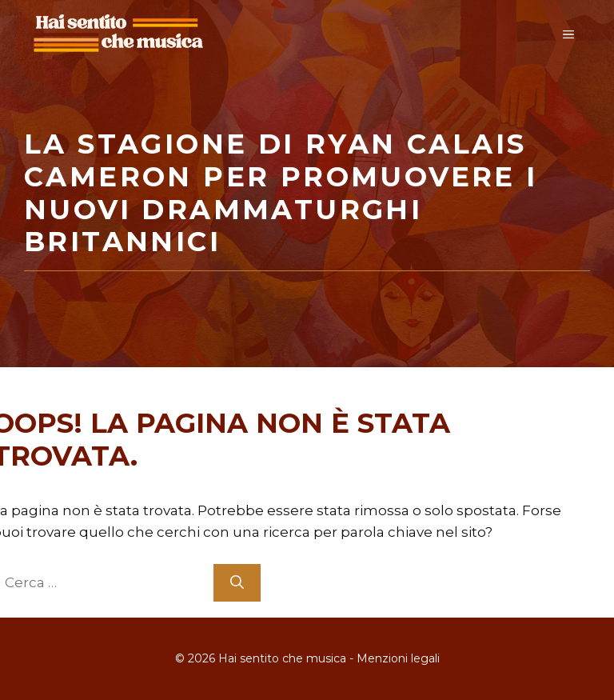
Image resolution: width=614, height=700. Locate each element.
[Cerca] (237, 583)
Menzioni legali (398, 658)
